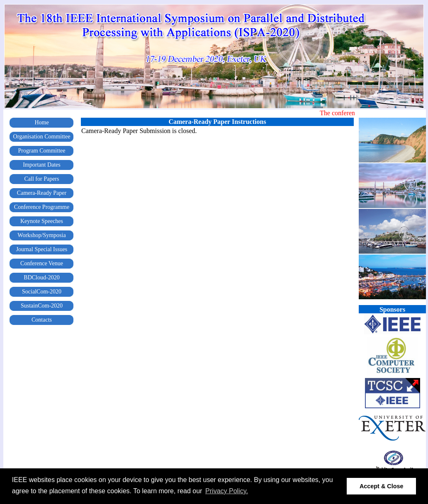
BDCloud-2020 (41, 277)
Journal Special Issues (42, 249)
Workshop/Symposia (41, 235)
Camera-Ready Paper (42, 193)
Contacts (42, 320)
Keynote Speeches (42, 221)
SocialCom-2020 (42, 292)
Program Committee (42, 151)
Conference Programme (42, 207)
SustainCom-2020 (42, 306)
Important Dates (42, 165)
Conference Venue (42, 263)
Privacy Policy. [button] (227, 491)
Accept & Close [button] (382, 486)
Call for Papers (42, 179)
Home (41, 122)
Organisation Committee (42, 137)
